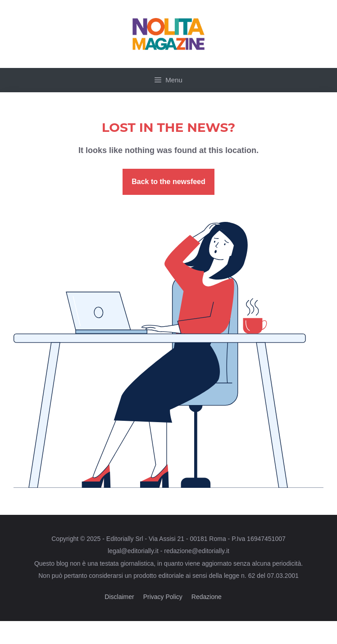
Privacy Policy (163, 597)
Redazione (207, 597)
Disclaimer (119, 597)
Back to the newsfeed (168, 182)
